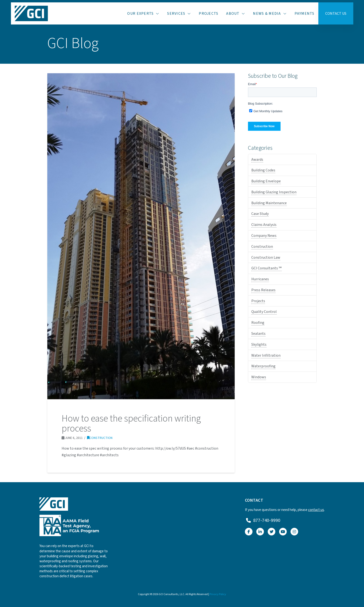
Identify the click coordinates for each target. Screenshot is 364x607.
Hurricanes (260, 279)
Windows (259, 377)
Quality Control (264, 312)
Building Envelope (266, 181)
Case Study (260, 214)
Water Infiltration (266, 355)
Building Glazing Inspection (274, 192)
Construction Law (266, 257)
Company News (264, 236)
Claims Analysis (264, 225)
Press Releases (263, 290)
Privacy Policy (218, 594)
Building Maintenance (269, 203)
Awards (257, 160)
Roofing (258, 323)
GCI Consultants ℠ (267, 268)
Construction (100, 438)
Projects (258, 301)
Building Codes (263, 170)
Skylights (259, 345)
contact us (316, 510)
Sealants (258, 334)
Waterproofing (263, 366)
